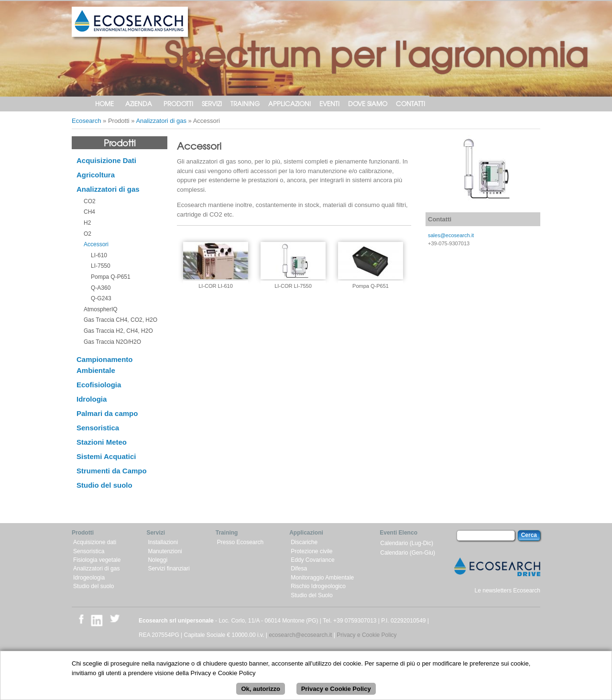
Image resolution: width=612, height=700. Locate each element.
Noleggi (158, 560)
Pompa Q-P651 (111, 277)
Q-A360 (101, 288)
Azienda (139, 104)
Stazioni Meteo (102, 442)
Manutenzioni (165, 551)
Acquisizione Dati (106, 160)
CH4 (89, 212)
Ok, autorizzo (261, 693)
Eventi (329, 104)
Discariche (304, 542)
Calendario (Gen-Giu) (408, 553)
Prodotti (178, 104)
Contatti (410, 104)
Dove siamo (368, 104)
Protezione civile (311, 551)
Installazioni (163, 542)
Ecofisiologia (99, 385)
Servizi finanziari (169, 569)
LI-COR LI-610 (216, 286)
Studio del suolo (104, 485)
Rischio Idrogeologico (318, 586)
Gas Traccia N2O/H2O (112, 342)
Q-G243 (101, 298)
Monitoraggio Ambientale (322, 578)
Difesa (299, 569)
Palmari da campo (107, 413)
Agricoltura (96, 175)
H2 (87, 223)
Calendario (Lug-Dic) (407, 543)
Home (104, 104)
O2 (87, 234)
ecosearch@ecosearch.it (300, 635)
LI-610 (99, 255)
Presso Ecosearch (240, 542)
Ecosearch (86, 121)
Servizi (212, 104)
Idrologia (92, 399)
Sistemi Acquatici (106, 456)
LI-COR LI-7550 (293, 286)
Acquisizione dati (95, 542)
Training (245, 104)
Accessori (96, 244)
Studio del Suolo (311, 595)
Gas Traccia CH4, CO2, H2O (120, 320)
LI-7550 (101, 266)
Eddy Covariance (312, 560)
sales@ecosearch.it (451, 235)
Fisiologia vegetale (97, 560)
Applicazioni (290, 104)
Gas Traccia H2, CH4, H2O (118, 331)
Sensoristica (98, 428)
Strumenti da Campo (112, 471)
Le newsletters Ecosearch (508, 591)
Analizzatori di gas (161, 121)
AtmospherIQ (101, 309)
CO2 (90, 201)
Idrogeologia (89, 578)
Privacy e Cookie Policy (366, 635)
